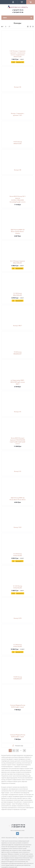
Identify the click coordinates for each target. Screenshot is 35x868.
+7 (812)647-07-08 (18, 12)
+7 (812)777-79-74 (18, 10)
